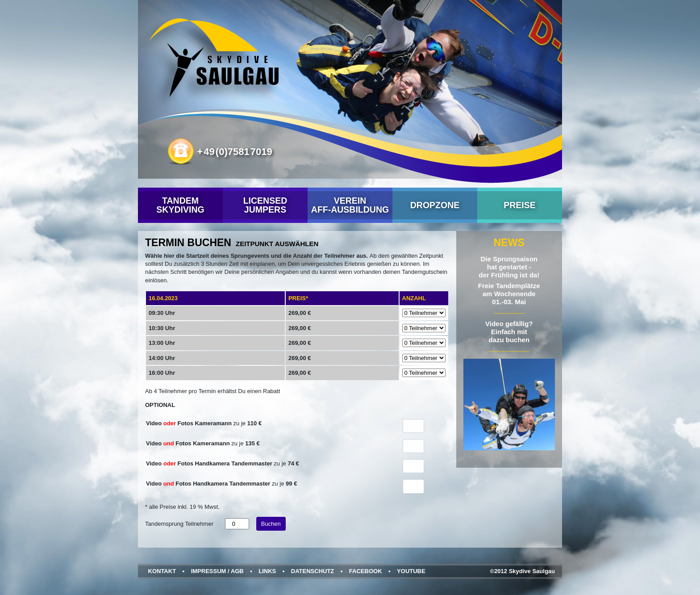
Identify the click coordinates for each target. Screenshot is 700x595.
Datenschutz (313, 571)
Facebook (366, 571)
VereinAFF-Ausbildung (350, 205)
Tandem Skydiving (180, 205)
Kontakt (162, 571)
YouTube (411, 571)
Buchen (271, 524)
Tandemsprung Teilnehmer (179, 524)
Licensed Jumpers (265, 205)
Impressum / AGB (217, 571)
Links (267, 571)
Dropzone (435, 205)
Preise (520, 205)
